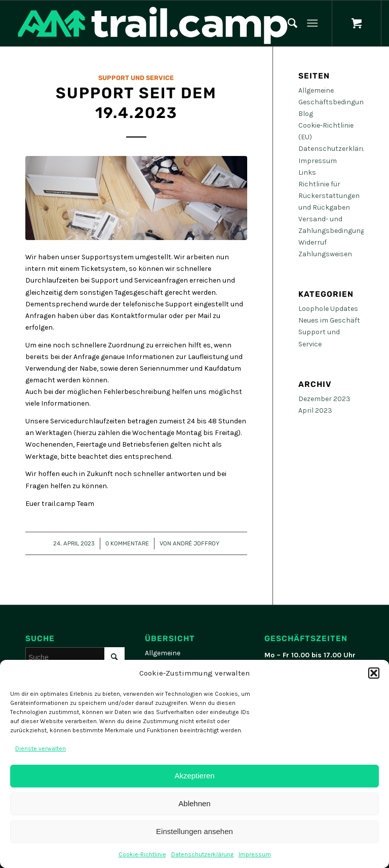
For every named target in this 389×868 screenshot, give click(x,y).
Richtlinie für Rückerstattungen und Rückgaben (329, 196)
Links (307, 172)
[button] (374, 673)
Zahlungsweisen (325, 254)
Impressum (255, 854)
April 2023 (315, 410)
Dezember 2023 (324, 399)
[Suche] (287, 23)
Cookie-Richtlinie (142, 854)
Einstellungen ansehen (194, 831)
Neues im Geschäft (329, 320)
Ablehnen (194, 803)
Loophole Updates (328, 309)
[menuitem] (287, 23)
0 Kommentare (127, 543)
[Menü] (312, 23)
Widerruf (313, 242)
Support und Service (136, 78)
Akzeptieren (194, 776)
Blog (306, 114)
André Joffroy (196, 543)
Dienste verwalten (41, 748)
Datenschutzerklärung (202, 854)
